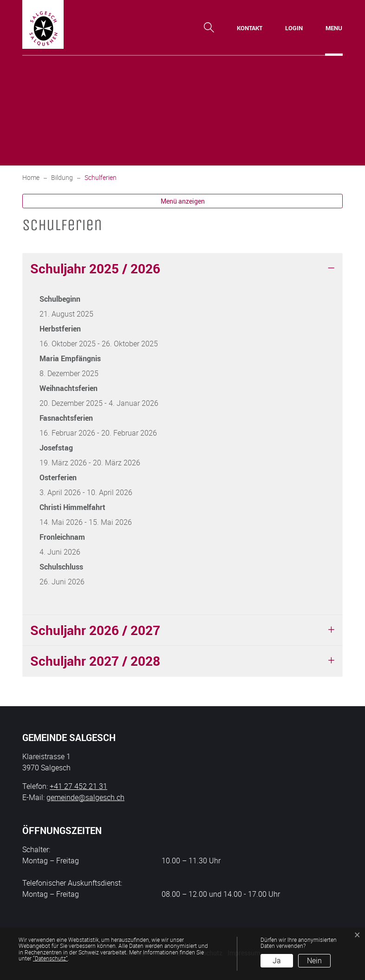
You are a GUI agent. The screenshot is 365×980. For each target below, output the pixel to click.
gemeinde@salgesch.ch (85, 797)
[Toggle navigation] (334, 28)
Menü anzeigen (183, 201)
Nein (314, 960)
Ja (277, 960)
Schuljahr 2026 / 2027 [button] (95, 630)
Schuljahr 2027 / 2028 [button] (95, 661)
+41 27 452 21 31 (78, 786)
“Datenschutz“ (50, 958)
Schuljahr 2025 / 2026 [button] (95, 268)
